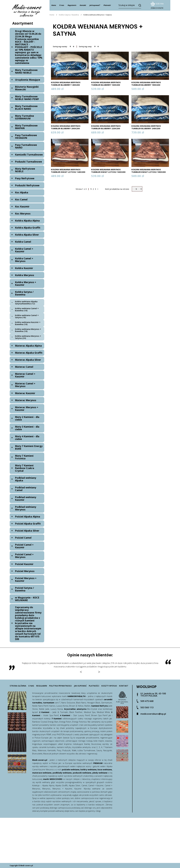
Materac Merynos (26, 400)
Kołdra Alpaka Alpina (27, 221)
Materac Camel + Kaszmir (25, 375)
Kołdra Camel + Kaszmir (24, 250)
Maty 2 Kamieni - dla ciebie (27, 418)
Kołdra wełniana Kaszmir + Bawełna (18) (28, 323)
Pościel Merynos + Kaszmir (26, 579)
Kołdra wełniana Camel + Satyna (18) (27, 316)
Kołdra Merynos (24, 275)
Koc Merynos (23, 214)
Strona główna (18, 686)
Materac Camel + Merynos (25, 385)
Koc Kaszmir (22, 206)
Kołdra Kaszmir (24, 268)
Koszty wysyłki (109, 686)
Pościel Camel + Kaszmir (24, 546)
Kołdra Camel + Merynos (24, 260)
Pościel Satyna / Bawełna (24, 589)
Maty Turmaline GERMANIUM (24, 117)
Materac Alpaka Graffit (29, 353)
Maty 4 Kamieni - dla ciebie (27, 438)
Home (52, 15)
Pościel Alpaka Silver (27, 531)
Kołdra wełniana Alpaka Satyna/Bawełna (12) (26, 302)
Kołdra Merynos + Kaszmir (26, 283)
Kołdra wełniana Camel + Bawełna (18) (27, 309)
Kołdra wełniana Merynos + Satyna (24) (28, 337)
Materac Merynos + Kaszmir (27, 409)
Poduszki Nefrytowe (27, 185)
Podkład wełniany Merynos (26, 508)
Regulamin (42, 686)
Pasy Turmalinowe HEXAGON (26, 137)
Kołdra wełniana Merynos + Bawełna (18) (28, 330)
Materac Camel (24, 367)
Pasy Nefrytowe (25, 178)
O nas (62, 5)
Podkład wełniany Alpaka (26, 479)
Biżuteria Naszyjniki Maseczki (27, 88)
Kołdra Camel (23, 242)
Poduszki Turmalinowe (28, 162)
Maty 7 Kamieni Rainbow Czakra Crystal (25, 468)
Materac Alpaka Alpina (28, 346)
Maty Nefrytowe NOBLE (25, 170)
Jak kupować (80, 686)
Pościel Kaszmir (24, 564)
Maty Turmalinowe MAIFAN (26, 127)
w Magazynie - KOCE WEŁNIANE (27, 599)
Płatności (94, 686)
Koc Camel (21, 199)
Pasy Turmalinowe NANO (26, 146)
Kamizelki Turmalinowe (29, 155)
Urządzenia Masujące (28, 80)
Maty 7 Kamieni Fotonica (24, 457)
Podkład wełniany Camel (26, 489)
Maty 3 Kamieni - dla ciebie (27, 428)
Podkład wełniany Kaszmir (26, 498)
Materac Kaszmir (25, 393)
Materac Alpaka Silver (28, 360)
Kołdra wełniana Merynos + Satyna (98, 15)
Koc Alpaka (22, 192)
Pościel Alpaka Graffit (28, 524)
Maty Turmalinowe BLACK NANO (26, 107)
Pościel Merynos (25, 571)
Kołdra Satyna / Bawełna (24, 293)
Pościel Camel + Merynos (24, 556)
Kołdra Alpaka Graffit (28, 228)
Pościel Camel (23, 538)
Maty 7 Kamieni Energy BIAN (29, 447)
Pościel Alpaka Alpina (28, 517)
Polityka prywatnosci (60, 686)
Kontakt (124, 686)
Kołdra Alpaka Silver (27, 235)
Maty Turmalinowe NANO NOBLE (26, 71)
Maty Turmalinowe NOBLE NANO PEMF (27, 98)
